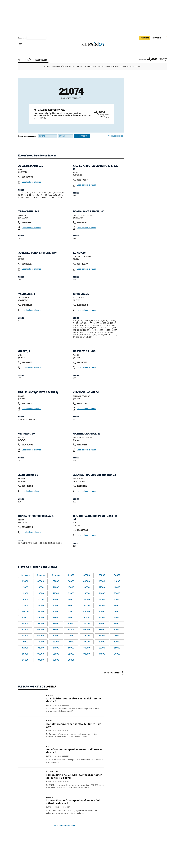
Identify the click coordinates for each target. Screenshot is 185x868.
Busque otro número (112, 673)
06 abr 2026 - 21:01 (61, 731)
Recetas (109, 66)
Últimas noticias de (37, 687)
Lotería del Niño (90, 66)
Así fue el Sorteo (76, 66)
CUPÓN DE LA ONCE (53, 772)
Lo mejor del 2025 (134, 66)
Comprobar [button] (82, 136)
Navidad (101, 66)
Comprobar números (60, 66)
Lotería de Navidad (34, 60)
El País (49, 705)
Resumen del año (119, 66)
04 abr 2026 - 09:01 (61, 807)
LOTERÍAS (49, 695)
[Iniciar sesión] (159, 38)
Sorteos (47, 66)
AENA (157, 59)
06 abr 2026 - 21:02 (61, 705)
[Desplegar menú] (20, 44)
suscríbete (145, 38)
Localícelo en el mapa (31, 182)
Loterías (49, 721)
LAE (48, 746)
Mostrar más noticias (65, 825)
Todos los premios (115, 136)
